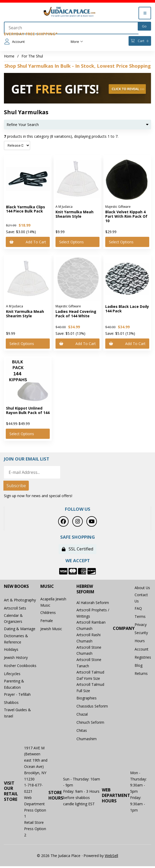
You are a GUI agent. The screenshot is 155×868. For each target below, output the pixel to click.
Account (15, 42)
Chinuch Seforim (90, 724)
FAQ (138, 609)
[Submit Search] (144, 26)
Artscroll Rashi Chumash (88, 638)
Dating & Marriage (20, 630)
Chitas (82, 732)
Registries (143, 659)
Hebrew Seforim (85, 589)
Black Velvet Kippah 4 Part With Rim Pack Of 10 (126, 216)
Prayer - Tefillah (17, 696)
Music (47, 587)
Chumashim (87, 740)
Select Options (71, 242)
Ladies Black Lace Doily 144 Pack (127, 309)
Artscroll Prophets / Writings (93, 613)
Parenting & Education (14, 686)
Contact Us (141, 598)
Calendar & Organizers (13, 619)
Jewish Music (51, 630)
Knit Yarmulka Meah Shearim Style (74, 214)
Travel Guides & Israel (17, 715)
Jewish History (16, 659)
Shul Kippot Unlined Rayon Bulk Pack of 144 (28, 410)
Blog (139, 667)
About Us (142, 588)
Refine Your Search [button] (77, 125)
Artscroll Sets (15, 609)
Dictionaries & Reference (16, 640)
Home (9, 56)
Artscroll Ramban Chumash (91, 626)
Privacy (141, 626)
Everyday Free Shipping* (31, 34)
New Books (16, 587)
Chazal (82, 715)
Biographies (87, 699)
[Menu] (145, 13)
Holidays (11, 650)
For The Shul (32, 56)
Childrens (48, 613)
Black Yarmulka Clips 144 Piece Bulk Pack (26, 209)
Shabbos (11, 705)
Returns (141, 676)
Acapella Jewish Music (53, 603)
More (77, 42)
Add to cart (28, 242)
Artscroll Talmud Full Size (90, 688)
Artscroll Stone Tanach (89, 663)
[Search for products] (71, 28)
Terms (140, 617)
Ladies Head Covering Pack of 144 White (76, 314)
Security (141, 634)
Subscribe (16, 486)
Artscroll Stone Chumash (89, 651)
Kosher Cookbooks (20, 667)
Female (47, 621)
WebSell (111, 857)
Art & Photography (20, 600)
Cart (140, 41)
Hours (140, 642)
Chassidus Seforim (92, 707)
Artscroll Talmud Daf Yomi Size (90, 676)
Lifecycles (12, 676)
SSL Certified (77, 549)
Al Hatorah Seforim (93, 603)
